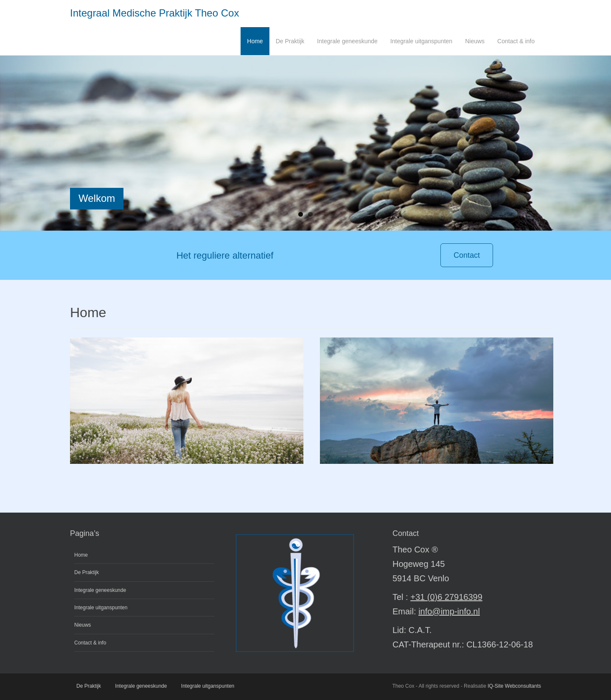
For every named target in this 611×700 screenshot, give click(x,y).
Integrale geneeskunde (347, 41)
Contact (467, 255)
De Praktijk (290, 41)
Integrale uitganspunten (421, 41)
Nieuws (475, 41)
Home (255, 41)
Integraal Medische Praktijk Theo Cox (154, 13)
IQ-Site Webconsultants (514, 686)
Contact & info (516, 41)
